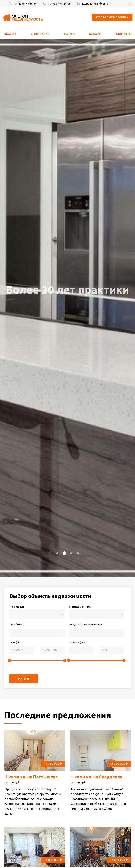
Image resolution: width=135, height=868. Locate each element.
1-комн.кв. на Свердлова (96, 777)
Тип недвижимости (80, 607)
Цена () (14, 642)
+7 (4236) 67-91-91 (23, 4)
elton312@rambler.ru (92, 4)
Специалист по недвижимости (86, 624)
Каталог (96, 34)
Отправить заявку (112, 17)
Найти (24, 678)
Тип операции (17, 607)
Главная (10, 34)
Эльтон (28, 18)
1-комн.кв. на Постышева (31, 777)
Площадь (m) (77, 642)
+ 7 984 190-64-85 (57, 4)
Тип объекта (16, 624)
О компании (40, 34)
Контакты (124, 34)
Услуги (69, 34)
